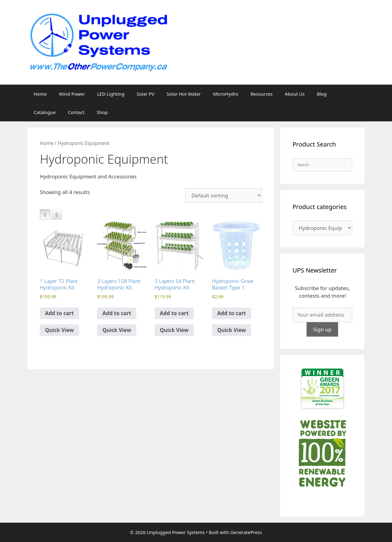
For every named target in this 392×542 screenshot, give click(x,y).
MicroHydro (226, 94)
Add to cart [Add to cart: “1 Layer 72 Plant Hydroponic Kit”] (59, 313)
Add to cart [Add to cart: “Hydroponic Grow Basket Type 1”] (232, 313)
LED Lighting (111, 94)
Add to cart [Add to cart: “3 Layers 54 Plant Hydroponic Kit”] (174, 313)
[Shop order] (224, 195)
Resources (262, 94)
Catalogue (45, 112)
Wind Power (72, 94)
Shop (102, 112)
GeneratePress (246, 532)
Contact (76, 112)
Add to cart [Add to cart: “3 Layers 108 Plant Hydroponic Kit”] (117, 313)
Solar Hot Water (184, 94)
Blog (322, 94)
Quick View (59, 330)
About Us (295, 94)
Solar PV (145, 94)
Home (40, 94)
